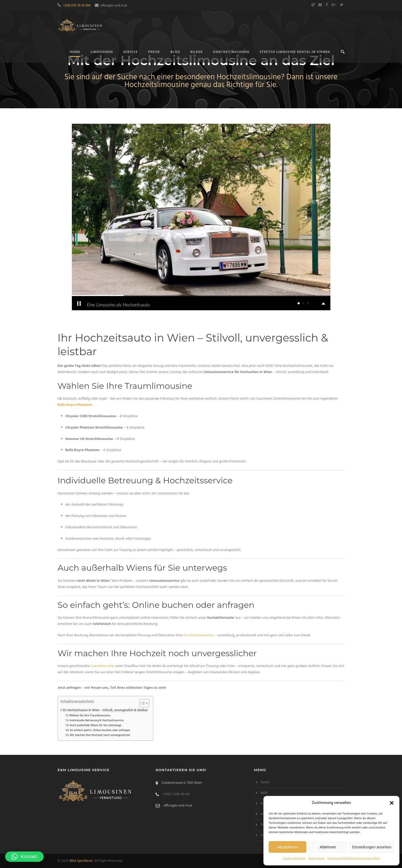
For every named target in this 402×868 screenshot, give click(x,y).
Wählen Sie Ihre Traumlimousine (90, 716)
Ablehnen (328, 847)
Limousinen (102, 52)
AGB (264, 793)
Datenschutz (316, 858)
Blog (175, 52)
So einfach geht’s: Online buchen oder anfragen (100, 730)
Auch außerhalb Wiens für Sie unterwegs (96, 725)
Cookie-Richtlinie (294, 858)
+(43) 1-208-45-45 (176, 794)
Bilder (196, 52)
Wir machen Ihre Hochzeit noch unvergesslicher (100, 735)
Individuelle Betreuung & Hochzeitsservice (97, 720)
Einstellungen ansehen (372, 847)
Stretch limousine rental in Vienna (295, 52)
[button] (392, 803)
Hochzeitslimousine (199, 635)
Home (265, 782)
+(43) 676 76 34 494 (77, 6)
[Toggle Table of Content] (142, 703)
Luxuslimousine (103, 666)
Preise (154, 52)
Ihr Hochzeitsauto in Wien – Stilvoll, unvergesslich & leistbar (105, 710)
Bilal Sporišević (81, 861)
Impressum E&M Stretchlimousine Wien (354, 858)
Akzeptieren (287, 847)
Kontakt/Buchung (231, 52)
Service (131, 52)
